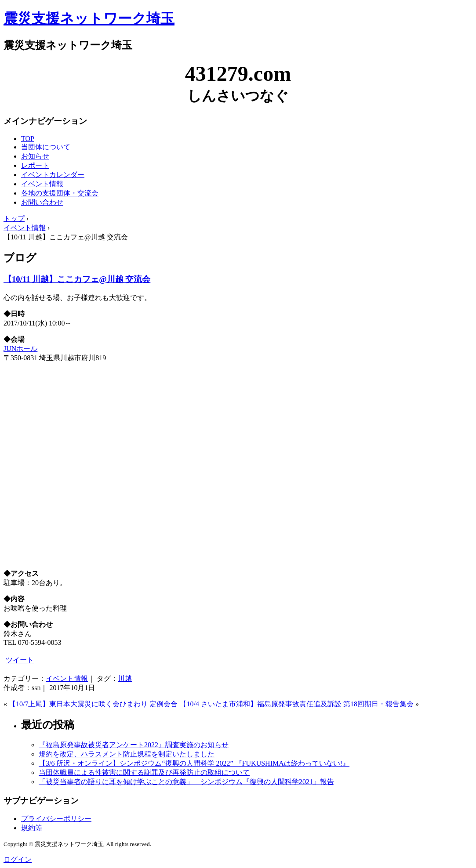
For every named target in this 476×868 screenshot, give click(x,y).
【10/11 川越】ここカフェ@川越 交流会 (77, 279)
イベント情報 (42, 184)
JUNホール (20, 349)
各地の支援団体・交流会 (60, 193)
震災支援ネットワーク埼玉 (89, 18)
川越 (125, 678)
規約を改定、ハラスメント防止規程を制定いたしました (127, 754)
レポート (35, 165)
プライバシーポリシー (56, 819)
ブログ (20, 258)
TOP (28, 139)
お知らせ (35, 156)
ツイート (20, 660)
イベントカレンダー (53, 175)
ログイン (18, 859)
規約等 (32, 828)
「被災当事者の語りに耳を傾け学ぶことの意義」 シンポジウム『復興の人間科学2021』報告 (186, 782)
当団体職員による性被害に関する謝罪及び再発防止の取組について (144, 772)
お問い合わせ (42, 202)
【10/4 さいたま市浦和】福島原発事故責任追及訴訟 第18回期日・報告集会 (296, 704)
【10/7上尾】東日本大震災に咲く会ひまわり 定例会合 (93, 704)
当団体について (46, 147)
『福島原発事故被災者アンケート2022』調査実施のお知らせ (134, 745)
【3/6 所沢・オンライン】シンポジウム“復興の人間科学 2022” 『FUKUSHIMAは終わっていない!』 (194, 763)
